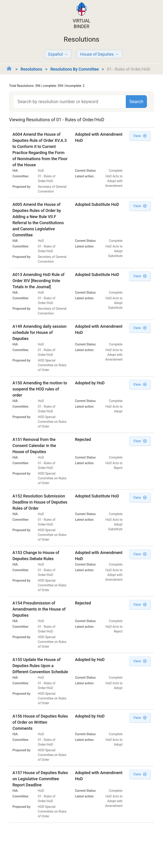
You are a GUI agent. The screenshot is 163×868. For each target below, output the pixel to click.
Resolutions (31, 69)
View (140, 136)
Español (56, 54)
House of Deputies (97, 54)
